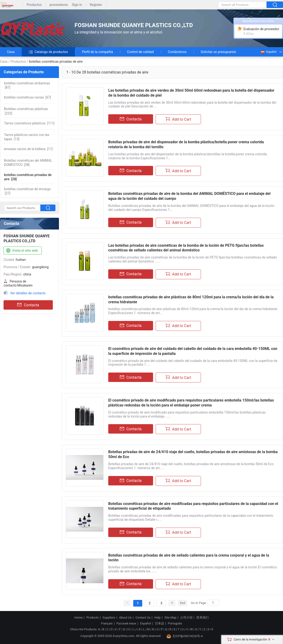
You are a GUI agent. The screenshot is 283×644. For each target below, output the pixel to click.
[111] (29, 123)
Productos (34, 5)
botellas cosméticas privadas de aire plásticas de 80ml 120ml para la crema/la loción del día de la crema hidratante (191, 299)
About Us (125, 618)
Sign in (77, 5)
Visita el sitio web (22, 251)
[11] (28, 149)
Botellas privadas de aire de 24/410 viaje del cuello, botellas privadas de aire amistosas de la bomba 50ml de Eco (193, 454)
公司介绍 (186, 618)
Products (93, 618)
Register (96, 5)
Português (175, 623)
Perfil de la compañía (98, 52)
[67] (27, 97)
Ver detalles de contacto (28, 293)
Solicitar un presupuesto (218, 52)
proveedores (59, 5)
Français (107, 623)
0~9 (210, 629)
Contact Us (143, 618)
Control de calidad (140, 52)
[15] (27, 137)
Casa (11, 52)
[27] (27, 191)
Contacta (28, 305)
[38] (28, 163)
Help (157, 618)
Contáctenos (177, 52)
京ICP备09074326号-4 (185, 636)
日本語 (160, 623)
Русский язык (126, 623)
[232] (26, 111)
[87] (27, 85)
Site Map (170, 618)
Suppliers (109, 618)
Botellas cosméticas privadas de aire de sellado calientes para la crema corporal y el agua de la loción (189, 558)
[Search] (213, 603)
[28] (28, 177)
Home (78, 618)
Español (268, 52)
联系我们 (203, 618)
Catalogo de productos (48, 52)
